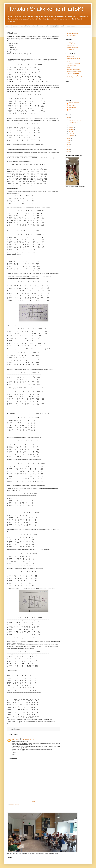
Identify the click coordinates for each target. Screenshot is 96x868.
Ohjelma (15, 26)
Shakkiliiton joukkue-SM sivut (74, 71)
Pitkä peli (35, 26)
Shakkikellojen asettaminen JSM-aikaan (77, 77)
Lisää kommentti (12, 759)
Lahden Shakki (71, 50)
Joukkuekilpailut (25, 26)
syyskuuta (71, 129)
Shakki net (70, 62)
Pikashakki (54, 26)
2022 (69, 143)
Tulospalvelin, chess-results (74, 64)
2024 (69, 138)
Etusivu (8, 26)
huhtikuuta (71, 134)
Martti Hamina (15, 739)
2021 (69, 145)
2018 (69, 151)
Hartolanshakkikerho (74, 103)
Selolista (69, 68)
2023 (69, 141)
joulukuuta (71, 119)
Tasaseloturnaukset (72, 66)
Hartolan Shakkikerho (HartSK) (45, 9)
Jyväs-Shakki (70, 42)
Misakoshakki (70, 46)
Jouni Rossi (72, 105)
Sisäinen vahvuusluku (72, 33)
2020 (69, 147)
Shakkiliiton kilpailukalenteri (74, 58)
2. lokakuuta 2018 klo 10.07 (29, 739)
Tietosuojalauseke (72, 26)
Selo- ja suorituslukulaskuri (74, 69)
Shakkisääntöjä (71, 60)
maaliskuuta (72, 136)
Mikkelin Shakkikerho (72, 44)
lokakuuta (71, 127)
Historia (62, 26)
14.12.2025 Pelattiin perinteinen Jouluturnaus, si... (76, 122)
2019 (69, 149)
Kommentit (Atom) (15, 804)
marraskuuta (72, 125)
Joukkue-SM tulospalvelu (73, 73)
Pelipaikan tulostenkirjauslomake (75, 75)
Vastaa (13, 755)
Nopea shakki (44, 26)
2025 (69, 117)
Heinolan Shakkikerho (72, 48)
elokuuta (71, 131)
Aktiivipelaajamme (71, 35)
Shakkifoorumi (70, 56)
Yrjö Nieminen (72, 110)
